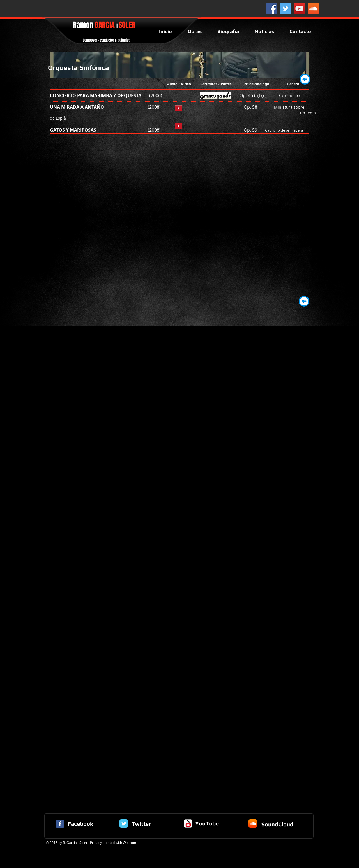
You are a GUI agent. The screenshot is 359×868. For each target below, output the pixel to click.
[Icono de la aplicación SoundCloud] (253, 823)
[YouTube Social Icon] (299, 9)
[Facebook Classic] (60, 824)
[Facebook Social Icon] (272, 9)
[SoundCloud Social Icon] (313, 9)
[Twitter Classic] (124, 823)
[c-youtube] (188, 823)
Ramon (104, 25)
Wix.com (129, 843)
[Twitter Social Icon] (286, 9)
